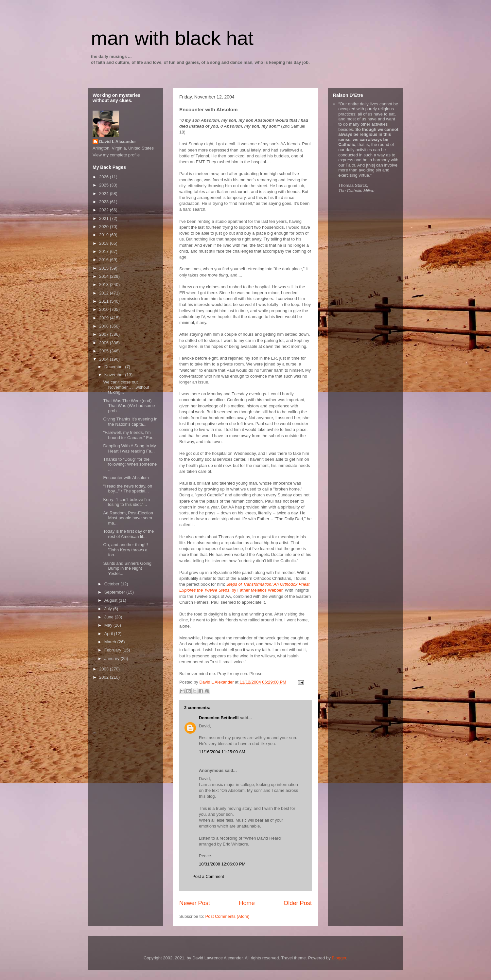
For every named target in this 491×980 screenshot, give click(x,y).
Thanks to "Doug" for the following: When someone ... (130, 464)
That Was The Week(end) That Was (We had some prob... (129, 406)
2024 (105, 194)
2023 (105, 202)
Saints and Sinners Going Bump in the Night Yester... (127, 568)
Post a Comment (208, 876)
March (111, 642)
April (109, 634)
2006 (105, 343)
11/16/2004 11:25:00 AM (222, 752)
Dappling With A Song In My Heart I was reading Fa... (129, 448)
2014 (105, 276)
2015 (105, 268)
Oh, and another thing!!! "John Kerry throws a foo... (125, 550)
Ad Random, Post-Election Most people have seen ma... (128, 518)
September (115, 592)
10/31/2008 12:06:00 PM (222, 864)
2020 (105, 227)
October (113, 584)
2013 (105, 285)
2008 (105, 326)
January (113, 659)
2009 (105, 318)
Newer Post (195, 903)
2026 (105, 177)
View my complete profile (116, 155)
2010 (105, 309)
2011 (105, 301)
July (109, 609)
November (115, 375)
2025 (105, 185)
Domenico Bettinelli (219, 718)
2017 (105, 251)
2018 (105, 243)
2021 (105, 218)
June (110, 617)
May (109, 625)
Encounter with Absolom (126, 478)
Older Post (298, 903)
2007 (105, 334)
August (112, 600)
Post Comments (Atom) (228, 916)
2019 (105, 235)
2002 (105, 677)
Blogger (339, 958)
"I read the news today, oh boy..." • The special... (128, 489)
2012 (105, 293)
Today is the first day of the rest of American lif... (128, 534)
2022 (105, 210)
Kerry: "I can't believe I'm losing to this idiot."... (126, 502)
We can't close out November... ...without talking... (126, 387)
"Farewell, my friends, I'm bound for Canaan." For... (129, 435)
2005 (105, 351)
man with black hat (172, 38)
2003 (105, 669)
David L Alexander (118, 142)
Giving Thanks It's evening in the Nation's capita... (130, 422)
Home (247, 903)
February (114, 650)
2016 (105, 260)
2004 (105, 359)
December (115, 367)
